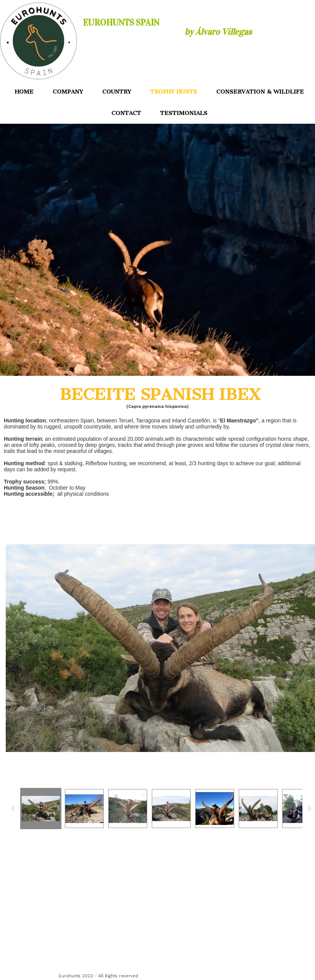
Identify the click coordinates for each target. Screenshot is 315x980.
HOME (24, 92)
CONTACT (126, 113)
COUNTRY (117, 92)
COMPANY (68, 92)
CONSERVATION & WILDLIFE (260, 92)
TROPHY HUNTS (174, 92)
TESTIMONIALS (184, 113)
